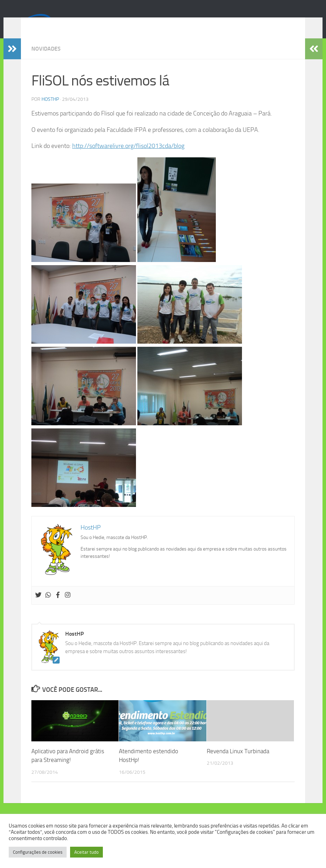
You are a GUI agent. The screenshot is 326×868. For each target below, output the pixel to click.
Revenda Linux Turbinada (238, 762)
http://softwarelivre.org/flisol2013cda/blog (128, 156)
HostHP (50, 110)
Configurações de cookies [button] (38, 852)
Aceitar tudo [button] (86, 852)
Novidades (46, 59)
